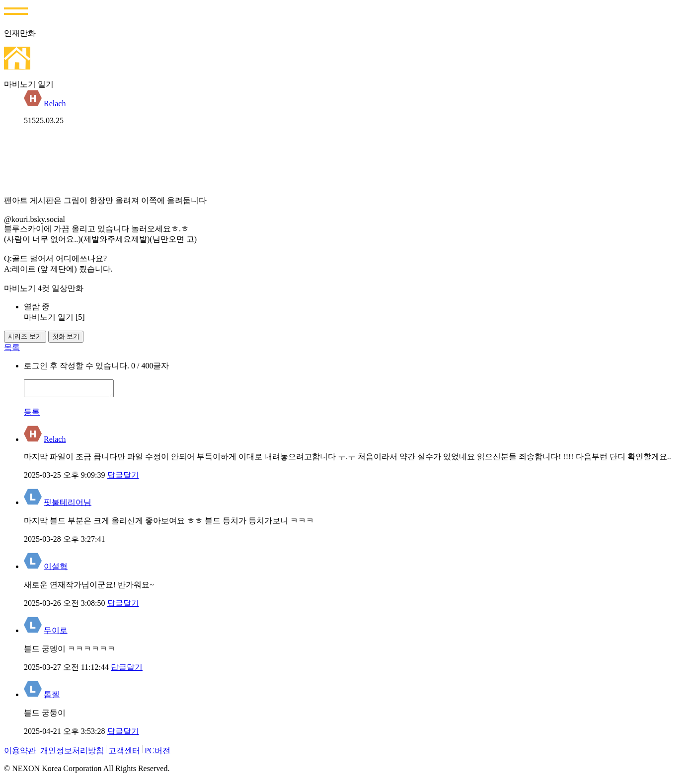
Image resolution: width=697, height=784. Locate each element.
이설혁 (56, 569)
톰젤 (52, 697)
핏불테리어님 (68, 505)
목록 (12, 347)
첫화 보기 (66, 336)
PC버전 (157, 753)
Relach (55, 104)
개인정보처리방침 (72, 753)
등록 (32, 415)
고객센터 (124, 753)
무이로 (56, 633)
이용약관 (20, 753)
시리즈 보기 (25, 336)
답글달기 (123, 478)
